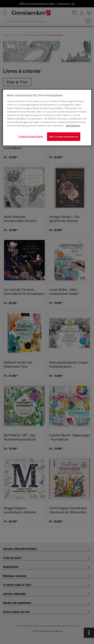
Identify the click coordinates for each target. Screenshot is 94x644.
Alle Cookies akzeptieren (64, 137)
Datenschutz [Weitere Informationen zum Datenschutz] (73, 126)
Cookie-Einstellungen (31, 136)
